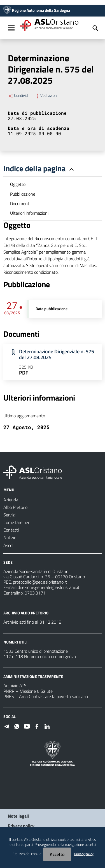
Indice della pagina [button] (40, 168)
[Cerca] (95, 28)
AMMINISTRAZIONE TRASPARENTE (33, 676)
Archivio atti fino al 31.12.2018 (32, 622)
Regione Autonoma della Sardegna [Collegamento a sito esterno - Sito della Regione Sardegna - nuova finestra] (41, 10)
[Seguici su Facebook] (37, 726)
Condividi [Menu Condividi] (18, 95)
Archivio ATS (15, 685)
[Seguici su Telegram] (7, 726)
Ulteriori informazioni (29, 213)
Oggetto (18, 184)
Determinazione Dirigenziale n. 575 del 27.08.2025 (57, 354)
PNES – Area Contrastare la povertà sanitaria (46, 696)
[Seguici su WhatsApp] (17, 726)
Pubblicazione (23, 194)
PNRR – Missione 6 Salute (28, 691)
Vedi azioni (46, 95)
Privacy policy (21, 826)
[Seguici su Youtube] (27, 726)
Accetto (57, 854)
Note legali (18, 816)
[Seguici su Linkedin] (47, 726)
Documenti (20, 203)
